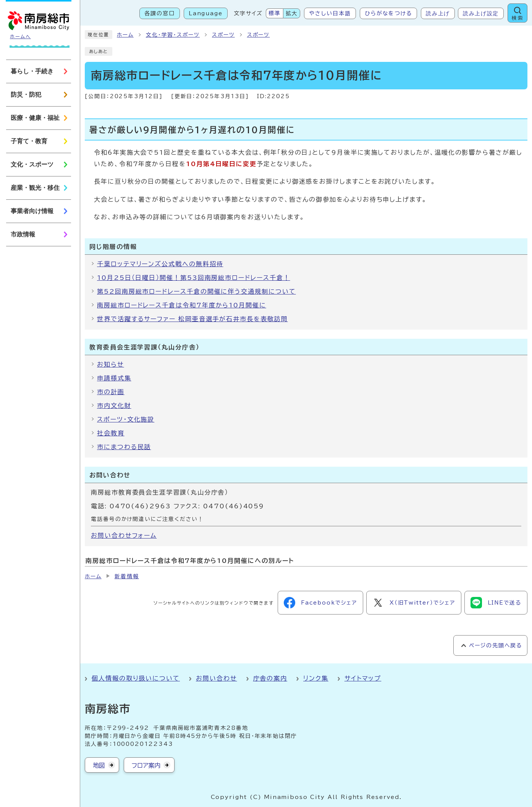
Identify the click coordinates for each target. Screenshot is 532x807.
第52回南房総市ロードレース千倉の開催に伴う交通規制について (196, 291)
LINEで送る (496, 603)
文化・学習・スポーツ (173, 35)
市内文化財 (114, 406)
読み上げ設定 (481, 13)
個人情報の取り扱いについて (136, 678)
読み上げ (438, 13)
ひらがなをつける (388, 13)
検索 (517, 18)
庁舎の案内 (270, 678)
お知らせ (111, 364)
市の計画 (111, 392)
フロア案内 (146, 765)
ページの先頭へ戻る (496, 645)
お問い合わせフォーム (124, 535)
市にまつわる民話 (124, 447)
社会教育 (111, 433)
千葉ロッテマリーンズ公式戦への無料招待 (160, 264)
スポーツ (223, 35)
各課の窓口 (160, 13)
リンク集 (316, 678)
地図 (99, 765)
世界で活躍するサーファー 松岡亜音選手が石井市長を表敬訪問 (192, 319)
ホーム (125, 35)
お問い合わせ (217, 678)
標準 (275, 13)
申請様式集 (114, 378)
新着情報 (127, 576)
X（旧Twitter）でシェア (414, 603)
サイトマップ (363, 678)
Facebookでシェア (320, 603)
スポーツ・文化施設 (126, 419)
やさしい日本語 (330, 13)
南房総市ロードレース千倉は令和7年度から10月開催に (182, 305)
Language (206, 13)
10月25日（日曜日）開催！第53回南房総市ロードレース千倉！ (194, 278)
